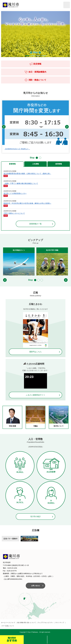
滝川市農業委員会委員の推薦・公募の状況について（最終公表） (27, 174)
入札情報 (35, 164)
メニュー (59, 640)
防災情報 (35, 64)
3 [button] (38, 56)
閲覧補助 (67, 5)
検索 (35, 640)
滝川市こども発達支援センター (15, 193)
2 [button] (33, 56)
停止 (35, 53)
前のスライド (31, 53)
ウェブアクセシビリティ (46, 623)
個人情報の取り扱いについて (27, 623)
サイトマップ (60, 623)
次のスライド (40, 53)
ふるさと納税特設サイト (35, 395)
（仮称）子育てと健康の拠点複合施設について (21, 183)
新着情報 (12, 164)
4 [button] (44, 56)
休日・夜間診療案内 (35, 72)
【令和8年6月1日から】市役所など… (17, 149)
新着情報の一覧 (35, 224)
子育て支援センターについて (14, 213)
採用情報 (59, 164)
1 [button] (27, 56)
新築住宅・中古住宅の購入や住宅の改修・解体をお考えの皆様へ (27, 203)
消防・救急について (35, 80)
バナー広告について (8, 626)
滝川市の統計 (35, 516)
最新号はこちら (35, 352)
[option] (35, 34)
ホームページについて (8, 623)
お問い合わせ (35, 586)
